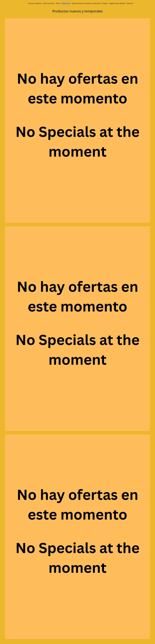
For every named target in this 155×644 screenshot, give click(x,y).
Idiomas (130, 3)
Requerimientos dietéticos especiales (86, 3)
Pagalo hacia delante (117, 3)
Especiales (66, 3)
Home (24, 3)
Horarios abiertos (35, 3)
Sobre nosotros (49, 3)
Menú (58, 3)
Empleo (105, 3)
